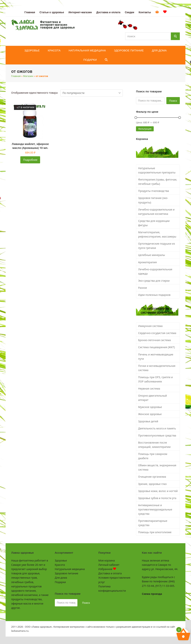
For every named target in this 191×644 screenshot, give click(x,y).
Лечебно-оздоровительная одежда (155, 271)
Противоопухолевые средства (157, 435)
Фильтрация (145, 129)
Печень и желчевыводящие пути (156, 357)
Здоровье (61, 560)
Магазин (28, 76)
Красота (60, 565)
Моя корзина (107, 560)
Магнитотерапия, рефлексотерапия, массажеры (157, 234)
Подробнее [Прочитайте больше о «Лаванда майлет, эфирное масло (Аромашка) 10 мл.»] (30, 160)
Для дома (61, 578)
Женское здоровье (150, 414)
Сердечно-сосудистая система (157, 333)
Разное (142, 288)
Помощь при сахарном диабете (153, 456)
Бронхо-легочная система (154, 340)
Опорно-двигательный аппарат (152, 398)
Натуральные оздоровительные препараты (157, 170)
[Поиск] (175, 36)
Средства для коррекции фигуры (154, 223)
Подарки (60, 582)
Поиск (173, 101)
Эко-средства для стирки (154, 281)
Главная (16, 76)
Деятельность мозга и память (157, 428)
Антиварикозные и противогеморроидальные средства (155, 509)
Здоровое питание (67, 573)
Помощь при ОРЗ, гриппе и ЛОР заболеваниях (155, 379)
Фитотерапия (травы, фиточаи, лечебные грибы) (158, 182)
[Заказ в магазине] (92, 93)
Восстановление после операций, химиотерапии (154, 445)
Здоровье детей (148, 421)
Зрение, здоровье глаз (152, 484)
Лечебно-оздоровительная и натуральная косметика (156, 212)
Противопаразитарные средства (153, 523)
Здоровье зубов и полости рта (157, 498)
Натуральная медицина (70, 569)
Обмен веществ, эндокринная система (157, 467)
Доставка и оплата (110, 573)
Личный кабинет (109, 565)
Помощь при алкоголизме (155, 532)
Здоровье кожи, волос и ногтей (158, 491)
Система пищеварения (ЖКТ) (156, 347)
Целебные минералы (151, 255)
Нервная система (149, 389)
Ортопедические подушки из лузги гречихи (156, 246)
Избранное (107, 569)
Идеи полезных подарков (154, 295)
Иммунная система (150, 326)
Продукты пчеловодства (153, 191)
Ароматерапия (147, 262)
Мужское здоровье (150, 407)
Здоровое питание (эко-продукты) (153, 200)
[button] (106, 60)
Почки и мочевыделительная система (157, 368)
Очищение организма (152, 477)
